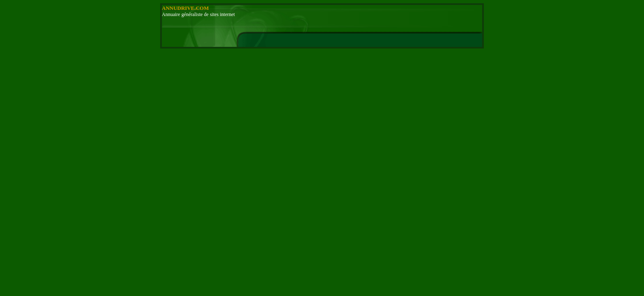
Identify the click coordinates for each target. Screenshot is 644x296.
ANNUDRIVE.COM (185, 8)
